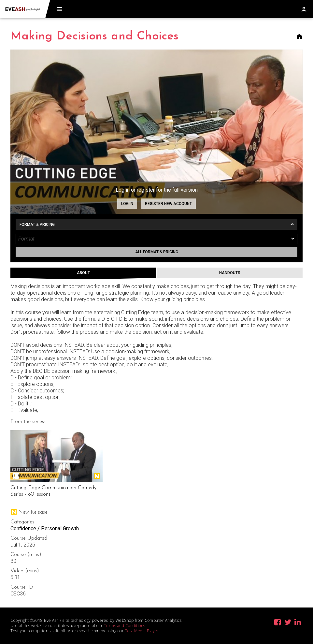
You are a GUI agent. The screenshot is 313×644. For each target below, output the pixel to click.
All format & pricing (157, 252)
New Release (97, 476)
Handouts (230, 273)
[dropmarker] (293, 239)
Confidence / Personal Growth (45, 528)
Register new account (168, 204)
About (83, 273)
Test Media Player (142, 631)
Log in (127, 204)
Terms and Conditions (125, 626)
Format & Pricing (37, 225)
